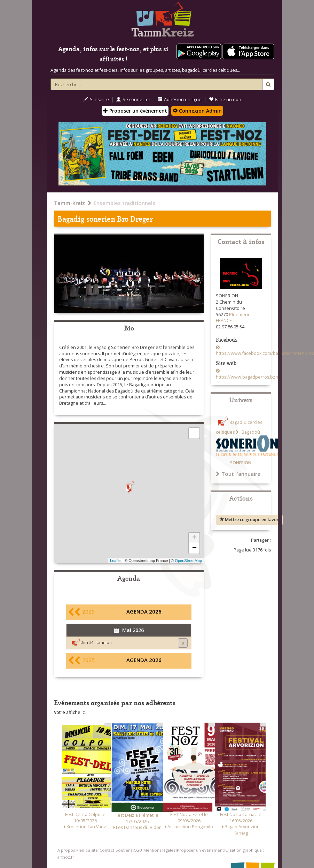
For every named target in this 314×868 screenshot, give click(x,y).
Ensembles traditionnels (124, 203)
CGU (138, 850)
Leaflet (116, 561)
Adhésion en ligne (180, 100)
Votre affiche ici (70, 712)
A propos (66, 850)
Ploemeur (239, 315)
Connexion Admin (197, 111)
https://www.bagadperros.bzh (247, 377)
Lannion (104, 642)
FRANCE (224, 321)
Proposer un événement (200, 850)
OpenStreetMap (188, 561)
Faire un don (225, 100)
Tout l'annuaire (238, 474)
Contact (107, 850)
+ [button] (194, 538)
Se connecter (133, 100)
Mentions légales (159, 850)
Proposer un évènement (135, 111)
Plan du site (87, 850)
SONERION (241, 463)
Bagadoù (250, 432)
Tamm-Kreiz (69, 203)
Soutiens (124, 850)
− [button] (194, 548)
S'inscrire (96, 100)
